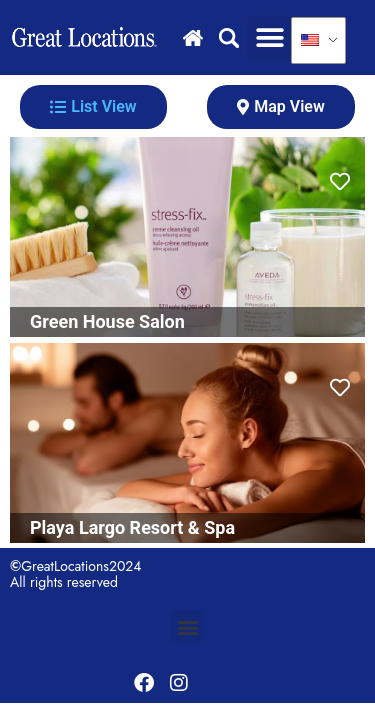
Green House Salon (107, 321)
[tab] (93, 107)
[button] (269, 37)
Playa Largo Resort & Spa (132, 527)
